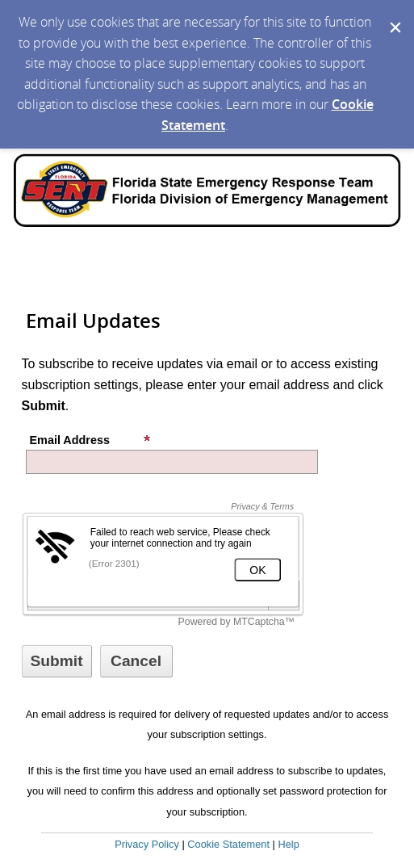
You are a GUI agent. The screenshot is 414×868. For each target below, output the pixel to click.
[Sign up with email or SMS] (57, 661)
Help (288, 844)
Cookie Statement (228, 844)
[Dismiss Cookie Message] (394, 15)
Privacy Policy (147, 844)
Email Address (90, 440)
